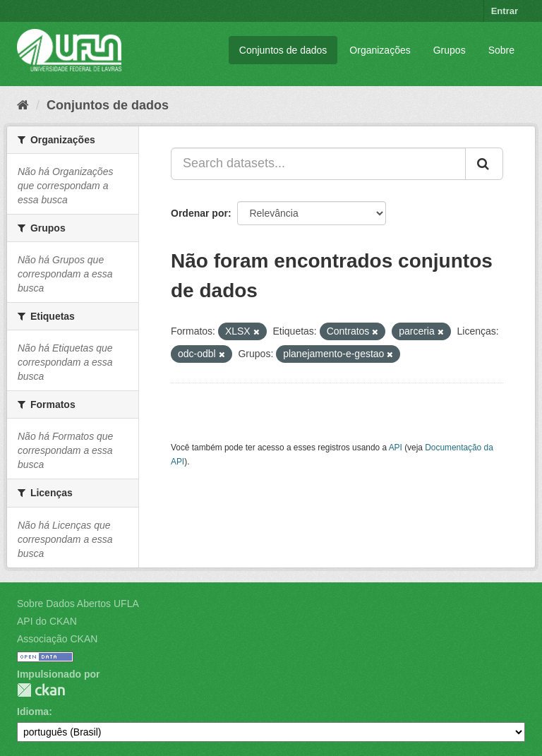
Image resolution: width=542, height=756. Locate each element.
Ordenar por (199, 213)
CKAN (41, 690)
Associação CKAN (57, 639)
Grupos (450, 50)
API (396, 448)
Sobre (501, 50)
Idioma (33, 712)
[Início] (23, 105)
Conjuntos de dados (283, 50)
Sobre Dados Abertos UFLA (78, 604)
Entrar (505, 11)
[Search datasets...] (318, 164)
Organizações (380, 50)
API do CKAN (47, 621)
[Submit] (484, 164)
